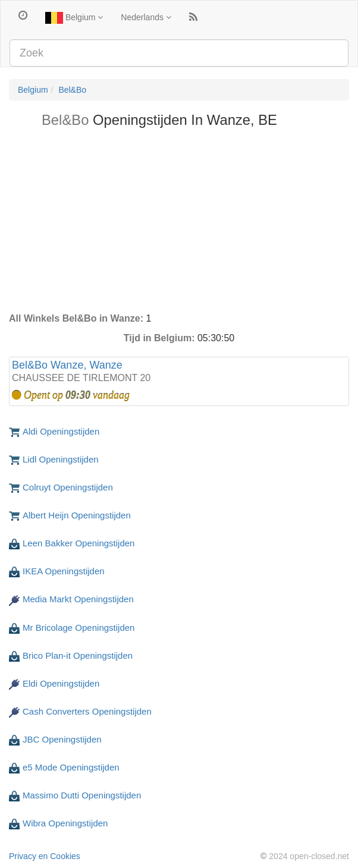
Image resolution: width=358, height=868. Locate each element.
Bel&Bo (72, 90)
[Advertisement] (179, 223)
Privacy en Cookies (45, 856)
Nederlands (146, 17)
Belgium (74, 18)
